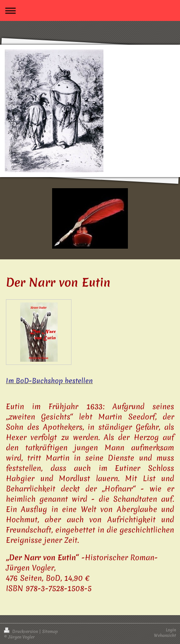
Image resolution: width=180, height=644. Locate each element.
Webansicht (165, 635)
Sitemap (50, 631)
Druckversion (22, 631)
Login (171, 630)
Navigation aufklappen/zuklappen (90, 10)
